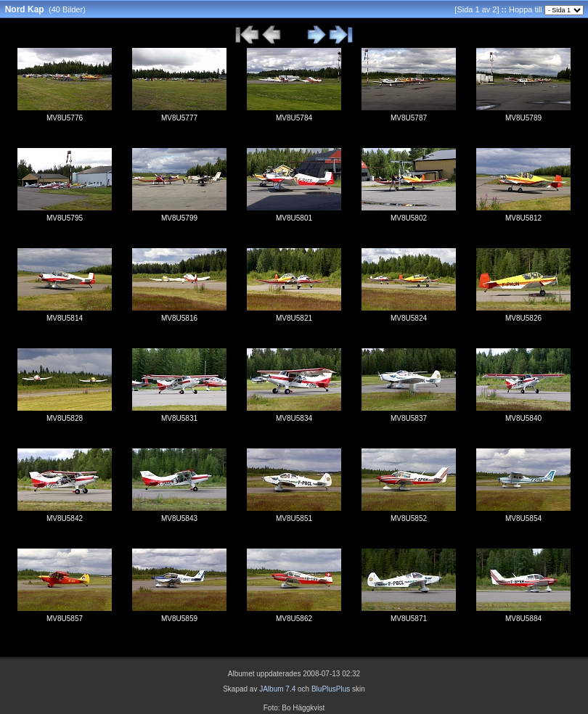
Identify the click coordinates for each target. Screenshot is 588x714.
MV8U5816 (179, 318)
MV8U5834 (294, 418)
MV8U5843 (179, 518)
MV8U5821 (294, 318)
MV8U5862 (294, 619)
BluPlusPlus (331, 689)
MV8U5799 (179, 218)
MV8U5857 (65, 619)
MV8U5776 (65, 118)
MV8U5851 (294, 518)
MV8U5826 (523, 318)
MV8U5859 (179, 619)
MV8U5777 (179, 118)
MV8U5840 (523, 418)
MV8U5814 (65, 318)
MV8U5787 (409, 118)
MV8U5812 (523, 218)
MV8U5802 (409, 218)
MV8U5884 (523, 619)
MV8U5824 (409, 318)
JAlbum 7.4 (277, 689)
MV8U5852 (409, 518)
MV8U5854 (523, 518)
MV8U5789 (523, 118)
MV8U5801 (294, 218)
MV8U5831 (179, 418)
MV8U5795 (65, 218)
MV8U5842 (65, 518)
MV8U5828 (65, 418)
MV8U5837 (409, 418)
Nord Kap (25, 9)
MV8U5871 (409, 619)
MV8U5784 (294, 118)
